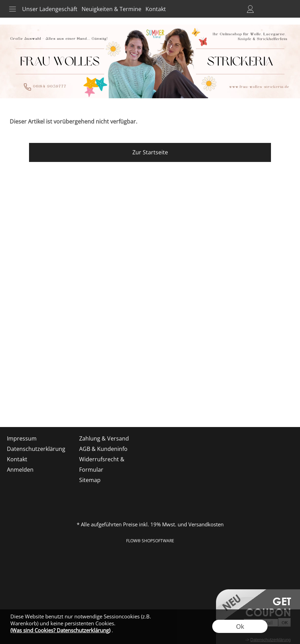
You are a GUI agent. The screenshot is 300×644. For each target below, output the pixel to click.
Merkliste (263, 9)
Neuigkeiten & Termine (111, 9)
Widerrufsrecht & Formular (102, 464)
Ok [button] (240, 626)
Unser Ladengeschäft (50, 9)
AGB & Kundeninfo (103, 449)
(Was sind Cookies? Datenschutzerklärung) (60, 630)
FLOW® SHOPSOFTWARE (150, 541)
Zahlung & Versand (104, 438)
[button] (12, 9)
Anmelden (250, 9)
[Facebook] (27, 408)
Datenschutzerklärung (36, 449)
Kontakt (156, 9)
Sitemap (90, 480)
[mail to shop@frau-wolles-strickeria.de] (9, 408)
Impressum (22, 438)
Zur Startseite (150, 152)
